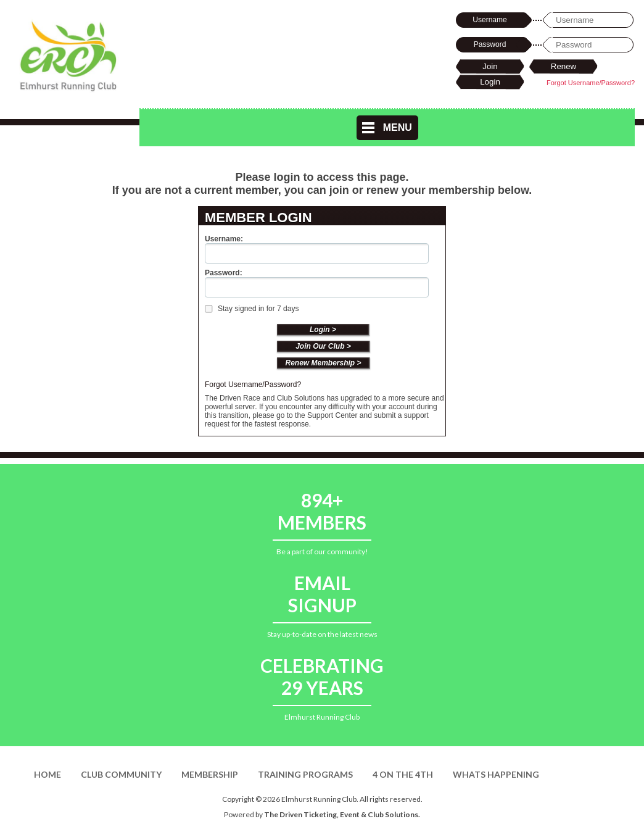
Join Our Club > (323, 346)
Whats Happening (496, 774)
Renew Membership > (323, 363)
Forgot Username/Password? (591, 83)
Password (490, 44)
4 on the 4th (403, 774)
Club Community (121, 774)
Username (489, 20)
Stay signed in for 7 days (251, 309)
